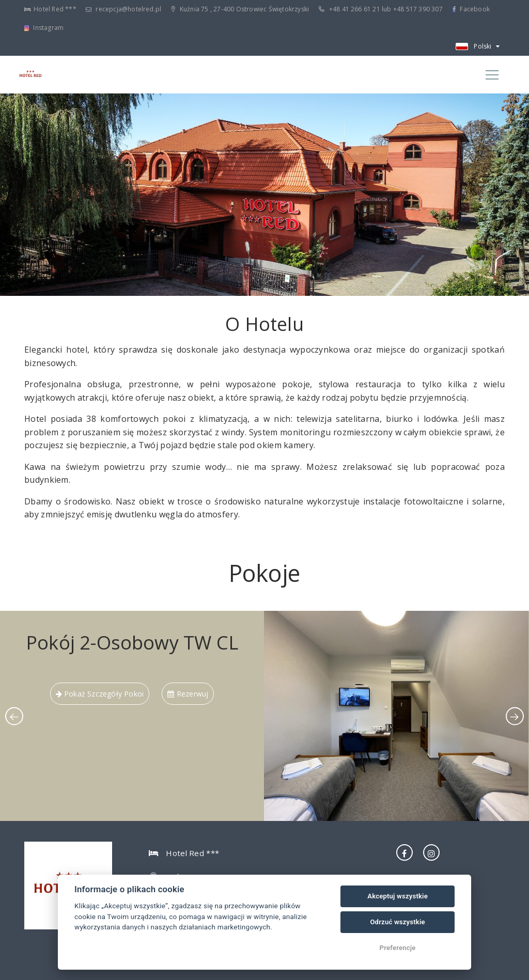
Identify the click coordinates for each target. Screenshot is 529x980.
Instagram (44, 28)
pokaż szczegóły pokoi (100, 694)
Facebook (471, 9)
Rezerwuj (188, 694)
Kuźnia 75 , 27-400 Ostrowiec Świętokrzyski (240, 9)
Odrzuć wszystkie (397, 922)
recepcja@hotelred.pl (123, 9)
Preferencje (398, 948)
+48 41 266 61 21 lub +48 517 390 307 (380, 9)
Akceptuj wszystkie (398, 896)
